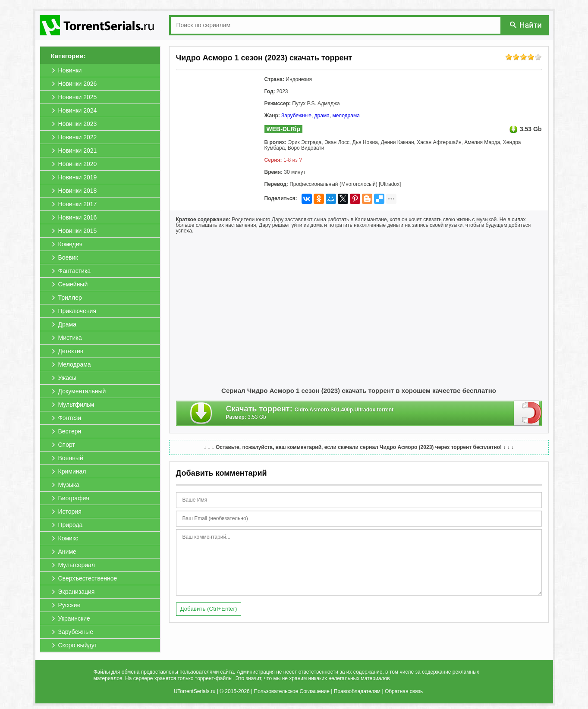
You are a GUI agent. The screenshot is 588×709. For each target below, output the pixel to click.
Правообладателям (357, 691)
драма (322, 116)
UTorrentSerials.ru (195, 691)
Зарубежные (296, 116)
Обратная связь (404, 691)
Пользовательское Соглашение (292, 691)
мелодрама (346, 116)
